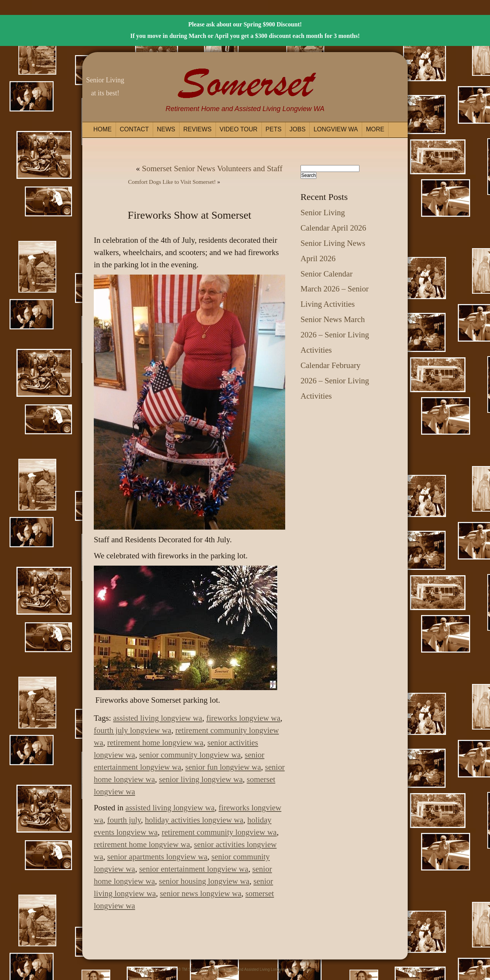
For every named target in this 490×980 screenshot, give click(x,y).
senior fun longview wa (223, 767)
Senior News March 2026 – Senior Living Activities (335, 335)
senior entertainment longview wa (194, 869)
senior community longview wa (190, 755)
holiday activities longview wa (194, 820)
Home (103, 129)
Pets (274, 129)
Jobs (297, 129)
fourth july (124, 820)
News (166, 129)
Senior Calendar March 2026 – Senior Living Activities (335, 289)
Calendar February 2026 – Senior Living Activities (335, 381)
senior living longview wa (201, 779)
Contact (134, 129)
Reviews (198, 129)
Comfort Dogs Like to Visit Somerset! (172, 182)
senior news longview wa (201, 893)
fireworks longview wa (243, 718)
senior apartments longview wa (157, 857)
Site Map (305, 969)
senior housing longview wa (204, 881)
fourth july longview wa (132, 730)
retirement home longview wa (155, 743)
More (375, 129)
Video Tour (239, 129)
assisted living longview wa (158, 718)
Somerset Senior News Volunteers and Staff (212, 169)
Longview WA (336, 129)
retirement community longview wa (219, 832)
